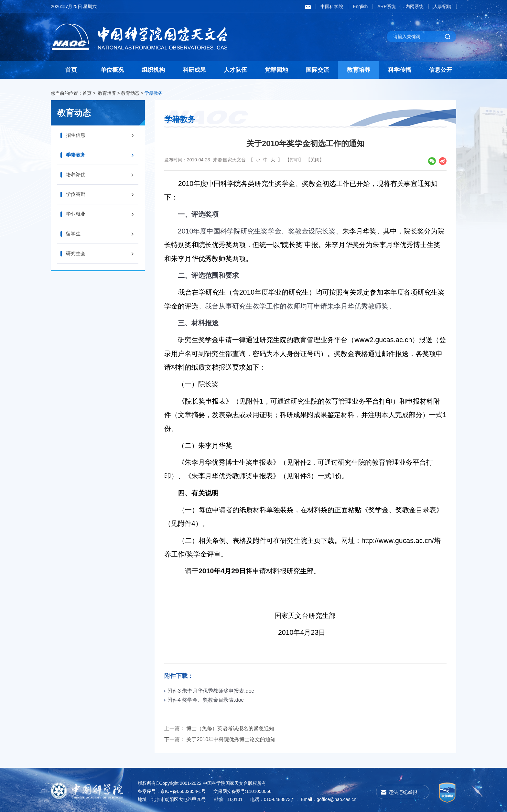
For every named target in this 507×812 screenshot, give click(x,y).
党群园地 (276, 70)
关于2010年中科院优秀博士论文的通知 (231, 739)
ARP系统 (387, 6)
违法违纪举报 (403, 792)
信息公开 (440, 70)
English (360, 6)
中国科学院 (332, 6)
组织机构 (153, 70)
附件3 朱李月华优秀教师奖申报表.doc (209, 691)
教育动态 (130, 93)
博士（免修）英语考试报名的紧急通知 (230, 728)
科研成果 (194, 70)
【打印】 (294, 160)
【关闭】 (315, 160)
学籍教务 (154, 93)
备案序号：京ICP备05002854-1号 (172, 791)
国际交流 (318, 70)
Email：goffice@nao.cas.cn (329, 799)
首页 (71, 70)
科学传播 (400, 70)
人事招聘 (442, 6)
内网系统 (415, 6)
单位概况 (112, 70)
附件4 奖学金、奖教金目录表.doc (204, 700)
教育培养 (359, 70)
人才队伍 (235, 70)
